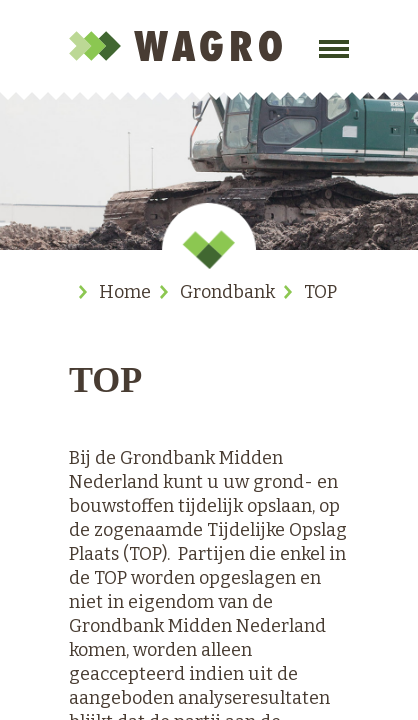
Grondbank (227, 292)
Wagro (179, 46)
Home (125, 292)
